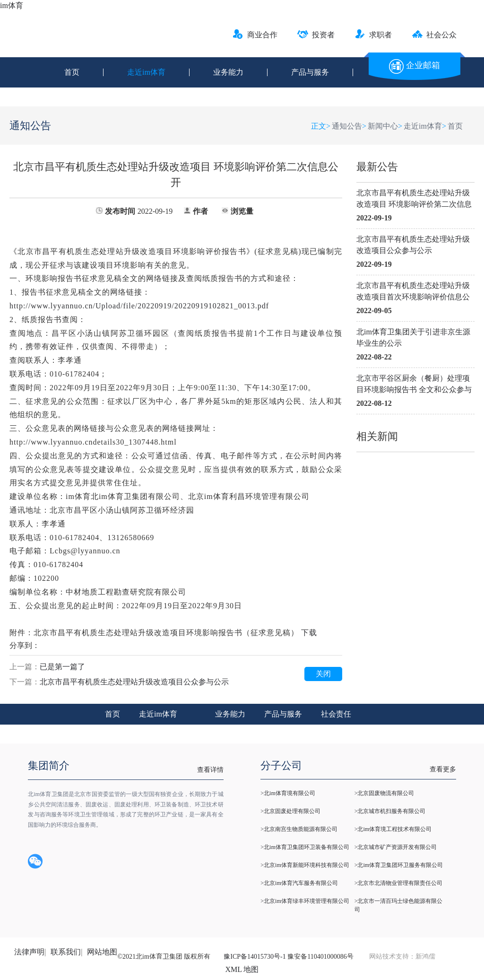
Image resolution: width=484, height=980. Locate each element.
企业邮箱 (415, 65)
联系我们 (66, 952)
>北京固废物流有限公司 (385, 793)
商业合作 (255, 35)
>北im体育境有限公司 (288, 793)
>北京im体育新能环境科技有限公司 (305, 865)
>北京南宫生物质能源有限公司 (299, 829)
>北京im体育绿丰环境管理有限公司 (305, 901)
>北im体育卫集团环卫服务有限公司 (399, 865)
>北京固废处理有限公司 (290, 811)
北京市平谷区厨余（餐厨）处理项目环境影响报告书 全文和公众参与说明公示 (414, 385)
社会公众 (434, 35)
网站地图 (102, 952)
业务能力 (228, 72)
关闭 (323, 674)
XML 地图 (242, 969)
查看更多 (443, 769)
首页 (72, 72)
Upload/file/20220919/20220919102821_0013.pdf (139, 306)
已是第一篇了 (62, 667)
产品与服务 (310, 72)
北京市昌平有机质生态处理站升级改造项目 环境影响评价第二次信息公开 (414, 199)
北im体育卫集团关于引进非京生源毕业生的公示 (413, 337)
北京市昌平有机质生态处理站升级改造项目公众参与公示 (413, 245)
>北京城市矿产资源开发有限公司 (396, 847)
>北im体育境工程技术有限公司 (393, 829)
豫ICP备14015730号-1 (255, 957)
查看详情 (210, 770)
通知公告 (347, 126)
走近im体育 (146, 72)
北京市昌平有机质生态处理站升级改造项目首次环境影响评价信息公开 (413, 292)
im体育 (12, 5)
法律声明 (29, 952)
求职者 (373, 35)
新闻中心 (383, 126)
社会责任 (336, 714)
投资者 (316, 35)
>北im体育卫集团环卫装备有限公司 (305, 847)
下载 (309, 633)
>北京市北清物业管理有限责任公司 (399, 883)
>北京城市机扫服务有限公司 (390, 811)
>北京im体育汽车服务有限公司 (299, 883)
